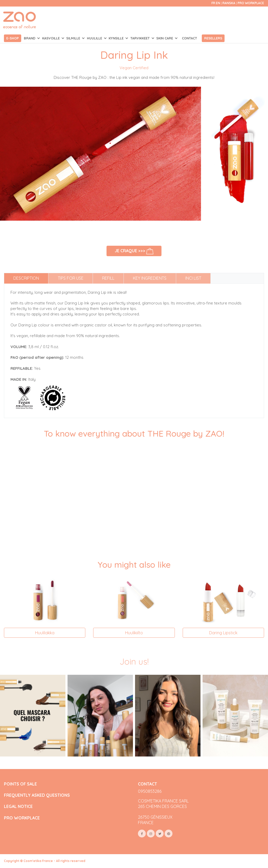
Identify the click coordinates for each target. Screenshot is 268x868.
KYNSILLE (117, 38)
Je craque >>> (134, 251)
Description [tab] (26, 278)
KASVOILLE (51, 38)
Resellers (213, 38)
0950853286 (150, 791)
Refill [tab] (108, 278)
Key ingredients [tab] (150, 278)
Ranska (229, 3)
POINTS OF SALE (20, 784)
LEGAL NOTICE (18, 807)
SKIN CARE (165, 38)
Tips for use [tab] (71, 278)
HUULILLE (95, 38)
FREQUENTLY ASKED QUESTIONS (37, 795)
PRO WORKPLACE (22, 818)
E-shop (13, 38)
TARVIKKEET (141, 38)
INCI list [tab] (193, 278)
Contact (189, 38)
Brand (30, 38)
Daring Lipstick (223, 633)
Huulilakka (45, 633)
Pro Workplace (251, 3)
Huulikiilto (134, 633)
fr (213, 3)
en (218, 3)
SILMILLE (74, 38)
